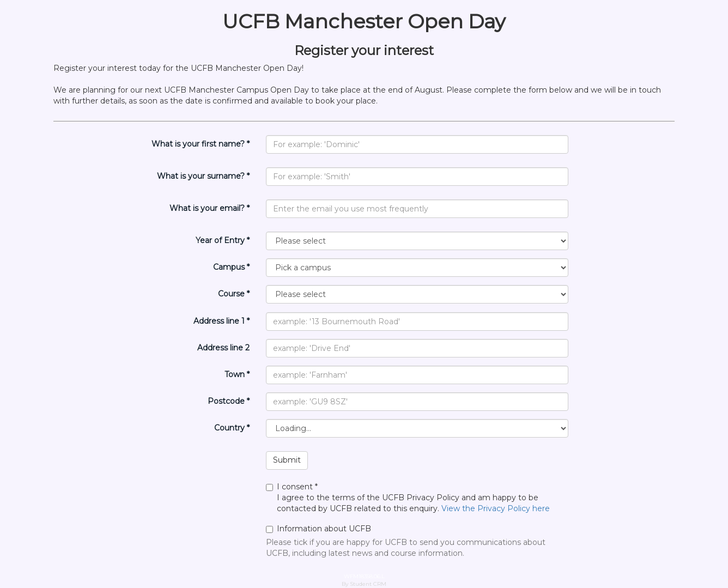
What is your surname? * (203, 176)
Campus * (231, 267)
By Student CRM (364, 584)
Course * (234, 294)
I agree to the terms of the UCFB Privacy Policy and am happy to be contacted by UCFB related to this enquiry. (417, 498)
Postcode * (229, 401)
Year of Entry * (223, 240)
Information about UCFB (318, 529)
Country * (232, 428)
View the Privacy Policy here (496, 508)
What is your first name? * (201, 144)
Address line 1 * (222, 321)
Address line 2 (223, 348)
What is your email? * (210, 208)
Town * (237, 374)
